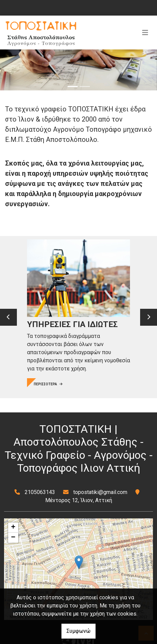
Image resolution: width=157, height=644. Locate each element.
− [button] (13, 538)
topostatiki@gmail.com (100, 492)
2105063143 (40, 492)
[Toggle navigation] (145, 33)
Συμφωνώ (78, 631)
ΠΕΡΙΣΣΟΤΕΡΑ (48, 384)
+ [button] (13, 528)
